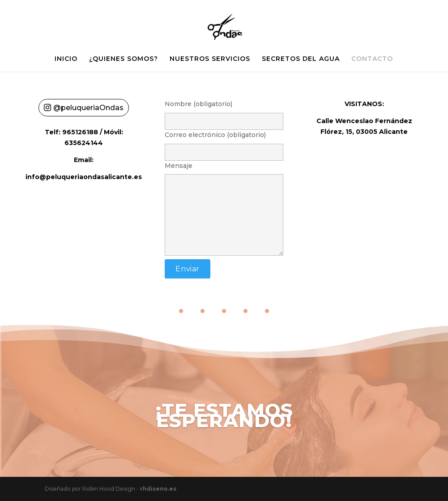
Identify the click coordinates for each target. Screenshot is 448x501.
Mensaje (224, 210)
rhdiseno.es (158, 489)
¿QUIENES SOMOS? (124, 59)
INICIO (66, 59)
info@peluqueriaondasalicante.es (84, 177)
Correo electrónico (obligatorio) (224, 143)
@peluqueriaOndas (88, 108)
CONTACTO (372, 59)
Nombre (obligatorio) (224, 113)
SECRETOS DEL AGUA (301, 59)
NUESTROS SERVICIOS (210, 59)
